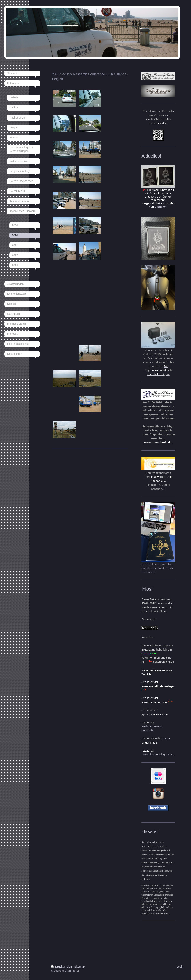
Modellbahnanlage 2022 (158, 754)
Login (180, 967)
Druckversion (62, 967)
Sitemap (79, 967)
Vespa (166, 738)
